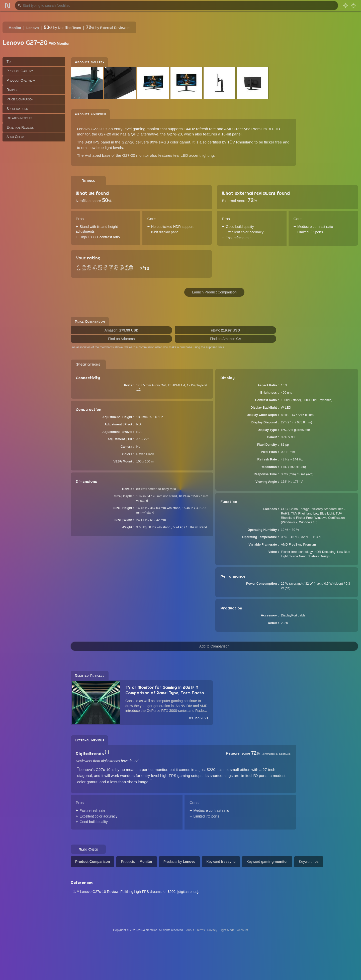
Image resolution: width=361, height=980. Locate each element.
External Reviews (20, 127)
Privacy (212, 930)
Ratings (12, 90)
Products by (179, 862)
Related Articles (19, 118)
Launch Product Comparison (214, 292)
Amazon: (121, 330)
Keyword (221, 862)
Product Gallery (20, 71)
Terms (201, 930)
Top (9, 62)
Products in (137, 862)
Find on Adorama (121, 339)
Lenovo (33, 28)
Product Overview (21, 80)
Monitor (15, 28)
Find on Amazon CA (225, 339)
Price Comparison (20, 99)
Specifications (17, 109)
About (190, 930)
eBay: (226, 330)
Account (243, 930)
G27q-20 (174, 134)
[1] (107, 752)
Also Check (15, 137)
